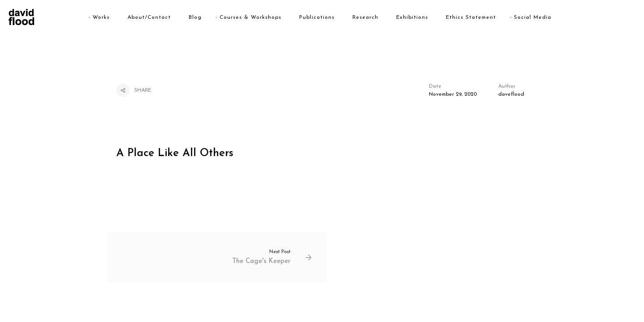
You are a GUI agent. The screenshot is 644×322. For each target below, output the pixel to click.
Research (365, 17)
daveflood (511, 94)
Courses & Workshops (250, 17)
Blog (195, 17)
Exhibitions (412, 17)
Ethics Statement (471, 17)
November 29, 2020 (453, 94)
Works (101, 17)
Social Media (533, 17)
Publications (317, 17)
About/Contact (149, 17)
